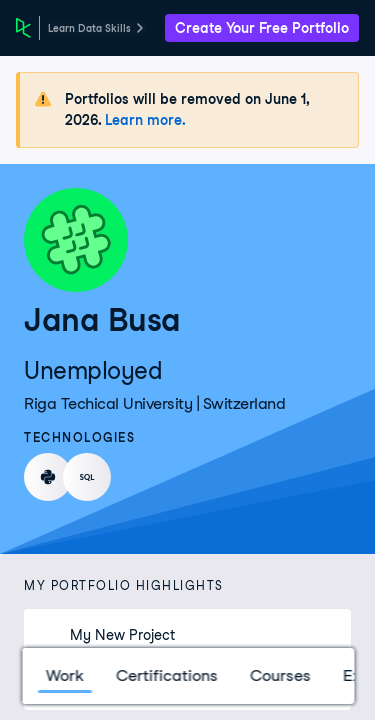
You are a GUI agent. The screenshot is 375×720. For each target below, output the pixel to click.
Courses (279, 675)
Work (64, 675)
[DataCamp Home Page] (23, 28)
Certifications (166, 675)
